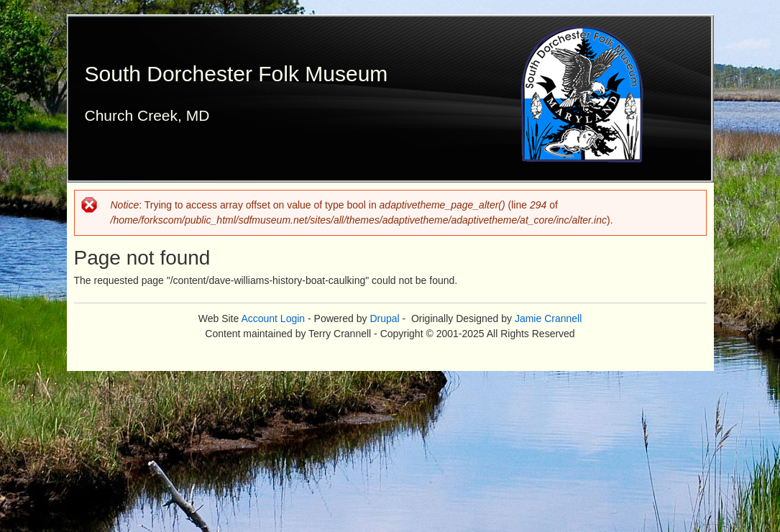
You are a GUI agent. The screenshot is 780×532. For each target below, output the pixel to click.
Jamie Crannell (548, 318)
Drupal (384, 318)
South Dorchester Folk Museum (237, 74)
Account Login (273, 318)
